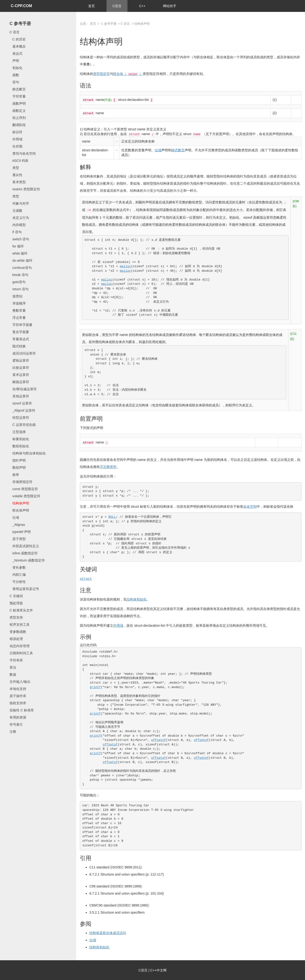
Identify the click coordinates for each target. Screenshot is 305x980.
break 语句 (19, 275)
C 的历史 (18, 39)
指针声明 (18, 460)
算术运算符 (19, 375)
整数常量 (18, 310)
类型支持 (16, 617)
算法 (13, 667)
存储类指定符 (21, 482)
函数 (14, 75)
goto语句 (18, 282)
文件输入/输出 (20, 682)
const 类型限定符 (24, 489)
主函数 (16, 211)
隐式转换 (18, 346)
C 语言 (15, 32)
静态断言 (18, 89)
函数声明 (18, 103)
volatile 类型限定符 (25, 496)
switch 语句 (19, 239)
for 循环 (17, 246)
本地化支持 (18, 689)
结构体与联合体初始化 (28, 453)
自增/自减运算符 (23, 389)
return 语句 (19, 289)
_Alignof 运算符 (22, 410)
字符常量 (18, 96)
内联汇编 (18, 575)
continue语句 (21, 268)
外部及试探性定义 (24, 546)
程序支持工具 (20, 625)
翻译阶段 (18, 125)
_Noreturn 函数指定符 (27, 560)
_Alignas (17, 525)
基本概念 (18, 46)
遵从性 (16, 175)
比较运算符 (19, 368)
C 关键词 (16, 596)
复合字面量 (19, 332)
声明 (14, 61)
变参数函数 (18, 632)
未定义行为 (19, 218)
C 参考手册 (20, 24)
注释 (13, 732)
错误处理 (16, 639)
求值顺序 (18, 303)
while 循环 (18, 253)
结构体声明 (19, 503)
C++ (142, 6)
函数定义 (18, 111)
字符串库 (16, 660)
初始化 (16, 68)
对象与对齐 (19, 203)
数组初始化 (19, 446)
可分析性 (18, 582)
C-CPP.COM (21, 6)
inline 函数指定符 (24, 553)
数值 (13, 675)
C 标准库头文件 (21, 610)
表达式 (16, 54)
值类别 (16, 296)
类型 (14, 168)
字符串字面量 (21, 325)
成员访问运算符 (23, 353)
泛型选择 (18, 432)
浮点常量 (18, 318)
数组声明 (18, 468)
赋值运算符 (19, 382)
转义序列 (18, 118)
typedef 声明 (20, 532)
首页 (91, 6)
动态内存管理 (20, 646)
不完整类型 (108, 467)
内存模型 (18, 225)
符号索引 (16, 724)
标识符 (16, 132)
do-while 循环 (21, 261)
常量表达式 (19, 339)
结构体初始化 (137, 599)
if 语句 (16, 232)
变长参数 (18, 567)
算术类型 (18, 182)
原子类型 (18, 539)
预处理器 (16, 603)
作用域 (16, 139)
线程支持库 (18, 703)
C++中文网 (158, 970)
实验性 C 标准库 (22, 710)
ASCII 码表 (19, 161)
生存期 (16, 146)
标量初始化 (19, 439)
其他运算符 (19, 396)
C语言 (117, 6)
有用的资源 (18, 717)
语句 (14, 82)
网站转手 (170, 6)
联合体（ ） (128, 74)
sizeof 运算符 (21, 403)
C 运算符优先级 (23, 425)
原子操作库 (18, 696)
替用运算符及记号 (24, 589)
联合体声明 (19, 510)
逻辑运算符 (19, 360)
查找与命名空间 (23, 153)
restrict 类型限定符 (25, 189)
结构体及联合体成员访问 (108, 933)
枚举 (14, 475)
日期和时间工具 (21, 653)
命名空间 (250, 507)
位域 (14, 517)
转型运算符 (19, 418)
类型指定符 (102, 74)
